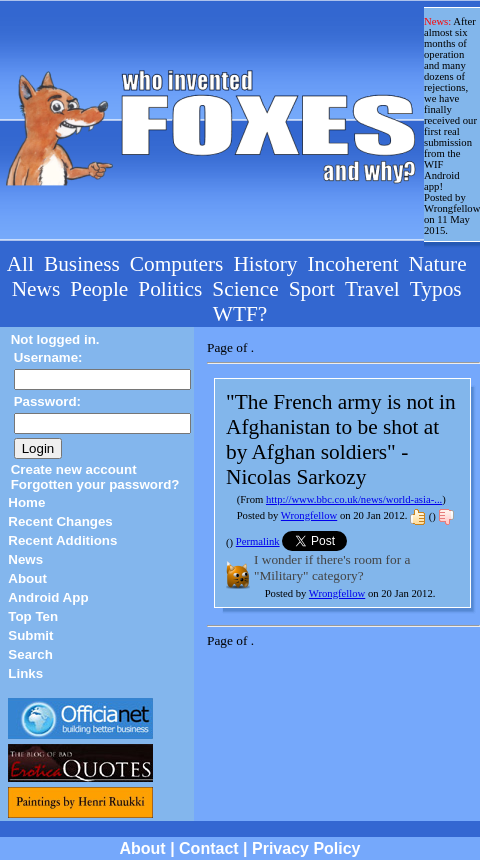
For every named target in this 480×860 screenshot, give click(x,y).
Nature (438, 264)
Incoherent (352, 264)
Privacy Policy (306, 848)
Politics (170, 289)
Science (245, 289)
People (99, 289)
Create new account (74, 469)
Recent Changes (60, 521)
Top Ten (33, 616)
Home (26, 502)
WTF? (240, 314)
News (36, 289)
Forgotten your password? (95, 484)
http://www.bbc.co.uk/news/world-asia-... (354, 499)
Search (30, 654)
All (20, 264)
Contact (209, 848)
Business (82, 264)
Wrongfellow (309, 515)
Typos (436, 289)
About (27, 578)
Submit (30, 635)
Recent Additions (62, 540)
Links (25, 673)
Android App (48, 597)
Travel (372, 289)
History (265, 264)
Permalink (258, 541)
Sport (312, 289)
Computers (177, 264)
